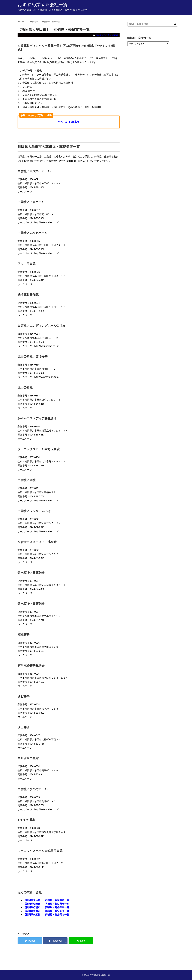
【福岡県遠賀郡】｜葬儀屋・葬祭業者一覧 (46, 900)
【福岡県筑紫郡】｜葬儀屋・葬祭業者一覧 (46, 915)
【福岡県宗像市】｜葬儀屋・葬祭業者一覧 (46, 911)
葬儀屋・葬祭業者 (103, 35)
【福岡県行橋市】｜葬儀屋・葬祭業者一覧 (46, 907)
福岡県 (115, 35)
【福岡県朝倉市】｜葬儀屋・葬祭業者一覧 (46, 904)
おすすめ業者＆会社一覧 (43, 5)
